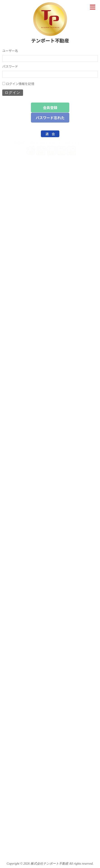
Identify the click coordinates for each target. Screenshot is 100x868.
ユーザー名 (10, 51)
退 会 (50, 134)
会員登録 (50, 107)
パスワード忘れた (50, 118)
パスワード (10, 66)
